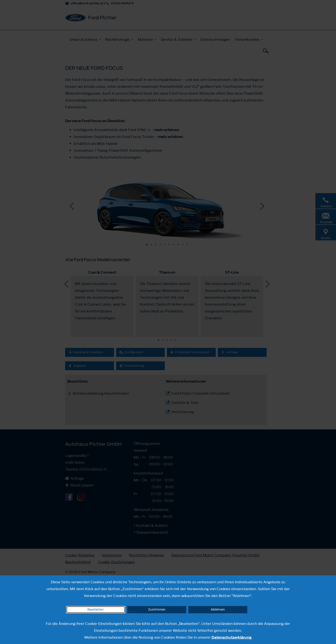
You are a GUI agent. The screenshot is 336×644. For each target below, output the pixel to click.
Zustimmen (157, 610)
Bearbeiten (96, 610)
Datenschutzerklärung (231, 637)
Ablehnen (218, 610)
